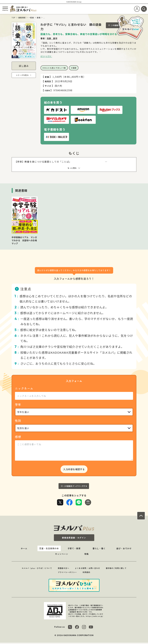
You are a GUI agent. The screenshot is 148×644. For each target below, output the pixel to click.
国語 (75, 68)
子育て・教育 (74, 548)
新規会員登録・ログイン (74, 538)
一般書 (31, 18)
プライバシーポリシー (67, 572)
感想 (18, 437)
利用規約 (86, 572)
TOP (14, 18)
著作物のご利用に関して (116, 568)
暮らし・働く (99, 548)
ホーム (24, 548)
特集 (87, 554)
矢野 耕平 (52, 38)
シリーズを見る (22, 75)
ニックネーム (24, 388)
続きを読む (46, 56)
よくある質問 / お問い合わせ (87, 568)
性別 (18, 421)
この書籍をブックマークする (75, 486)
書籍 (39, 18)
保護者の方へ (63, 568)
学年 (18, 404)
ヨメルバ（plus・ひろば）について (37, 568)
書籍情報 (22, 18)
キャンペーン (62, 554)
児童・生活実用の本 (49, 548)
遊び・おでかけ (124, 548)
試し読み (24, 66)
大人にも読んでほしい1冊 (55, 68)
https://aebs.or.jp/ (94, 616)
